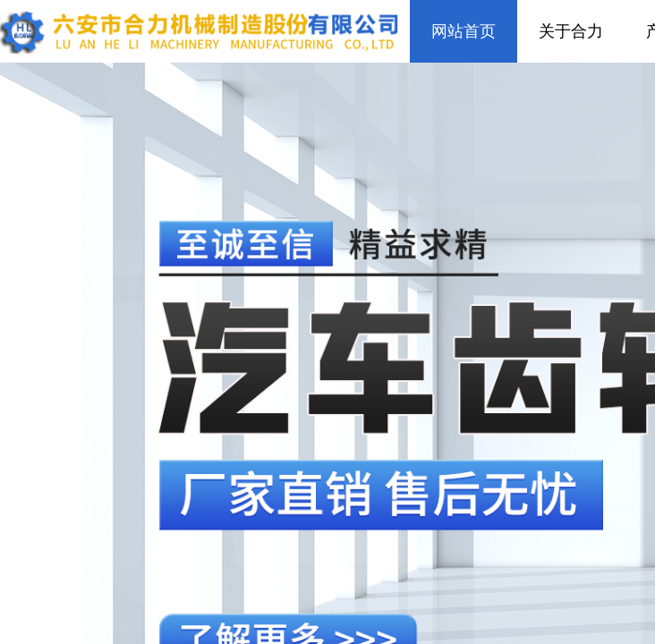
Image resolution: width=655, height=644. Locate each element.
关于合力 (571, 31)
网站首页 (464, 31)
